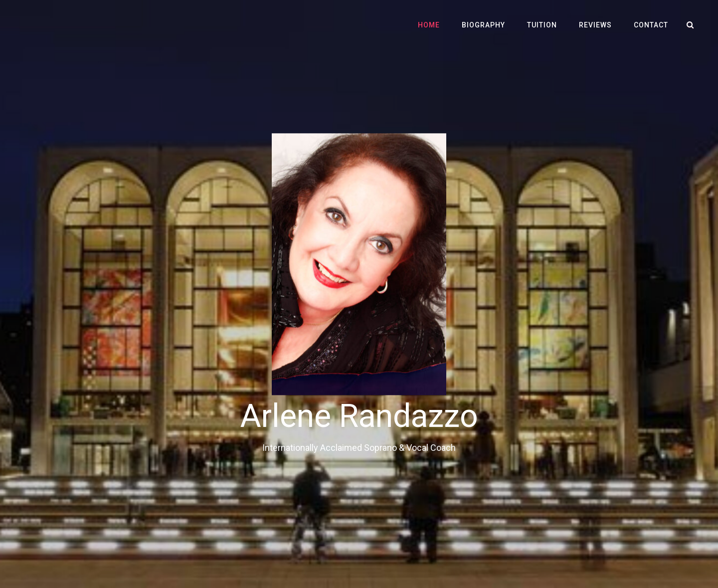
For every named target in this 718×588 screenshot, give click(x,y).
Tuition (542, 25)
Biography (483, 25)
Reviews (595, 25)
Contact (651, 25)
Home (429, 25)
